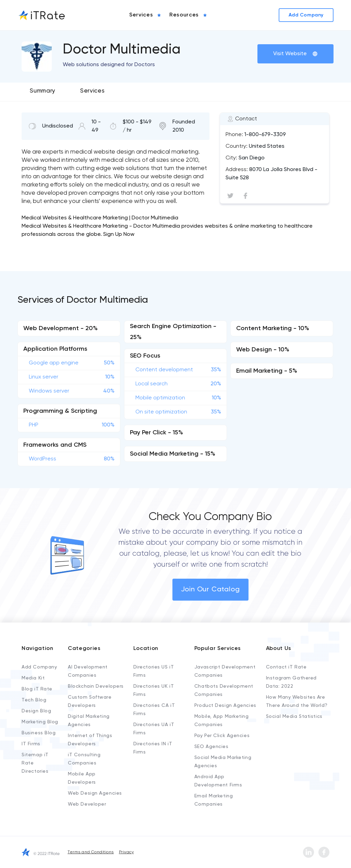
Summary (43, 91)
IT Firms (31, 744)
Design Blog (36, 711)
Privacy (126, 852)
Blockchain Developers (96, 686)
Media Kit (33, 678)
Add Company (39, 667)
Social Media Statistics (294, 716)
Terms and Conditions (91, 852)
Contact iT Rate (286, 667)
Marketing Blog (40, 722)
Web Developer (87, 804)
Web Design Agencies (95, 793)
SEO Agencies (211, 747)
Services (92, 91)
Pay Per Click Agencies (222, 736)
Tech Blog (34, 700)
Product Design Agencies (225, 706)
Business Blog (39, 733)
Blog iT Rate (37, 689)
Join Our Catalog (210, 590)
